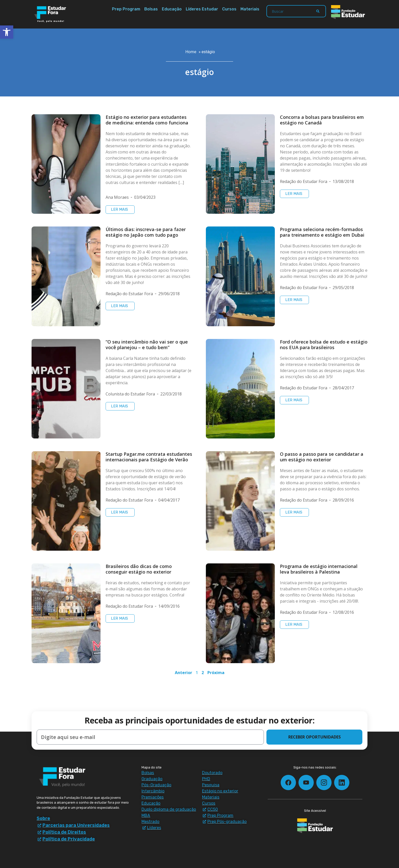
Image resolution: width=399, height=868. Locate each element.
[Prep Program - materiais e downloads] (230, 816)
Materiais (250, 9)
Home (191, 52)
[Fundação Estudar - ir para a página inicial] (348, 12)
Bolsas (151, 9)
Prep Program (126, 9)
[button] (7, 32)
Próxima (216, 673)
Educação (172, 9)
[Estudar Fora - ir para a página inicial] (51, 14)
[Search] (318, 11)
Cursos (229, 9)
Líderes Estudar (202, 9)
